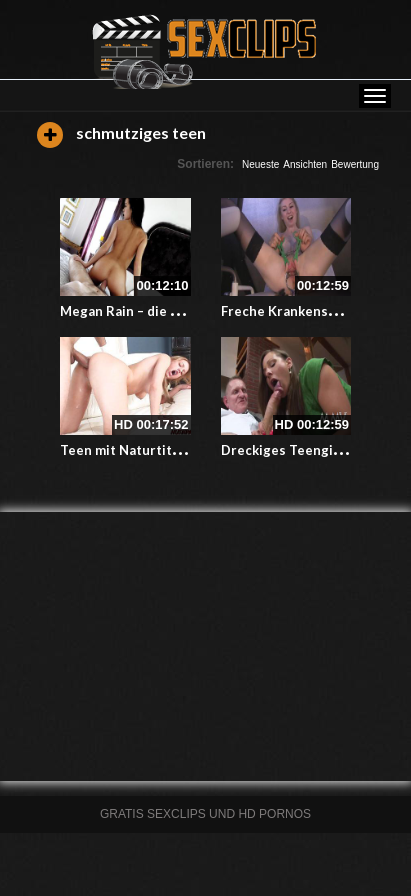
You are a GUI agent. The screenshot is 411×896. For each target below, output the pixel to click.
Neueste (260, 164)
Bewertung (355, 164)
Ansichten (305, 164)
